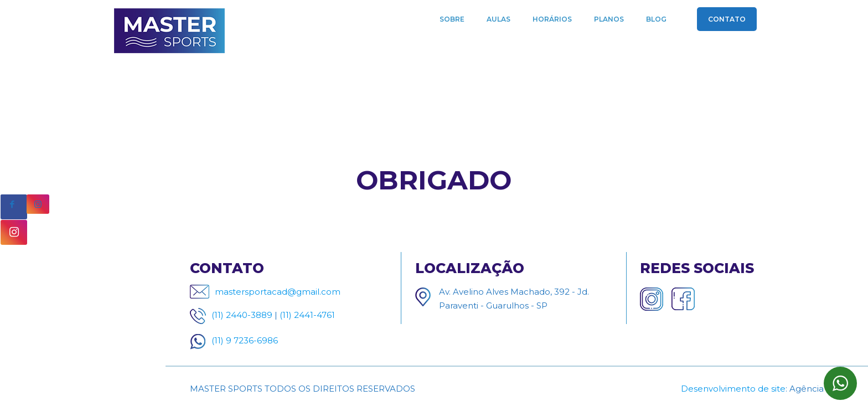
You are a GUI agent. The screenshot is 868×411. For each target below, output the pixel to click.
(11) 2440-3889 (242, 315)
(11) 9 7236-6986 (245, 340)
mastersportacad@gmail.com (278, 292)
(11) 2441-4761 (307, 315)
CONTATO (727, 19)
